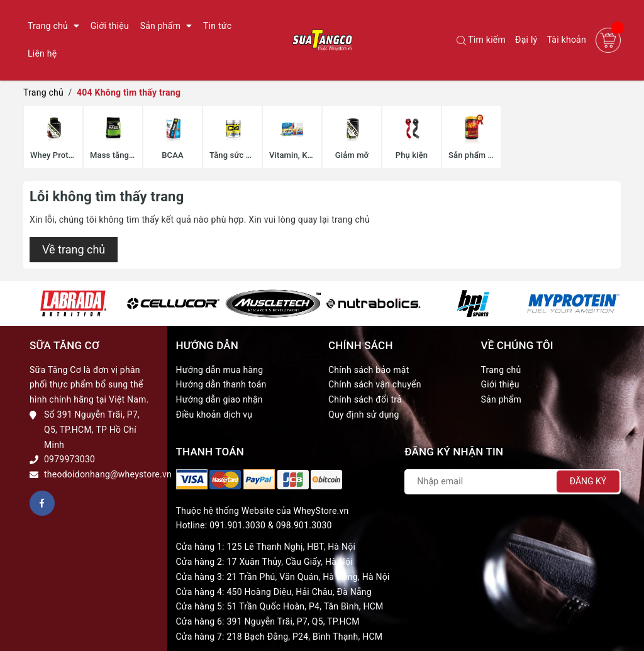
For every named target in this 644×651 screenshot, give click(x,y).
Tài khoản (567, 40)
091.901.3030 (237, 525)
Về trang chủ (74, 249)
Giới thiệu (500, 384)
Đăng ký (588, 481)
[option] (73, 303)
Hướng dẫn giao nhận (219, 399)
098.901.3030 (304, 525)
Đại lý (526, 40)
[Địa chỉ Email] (513, 482)
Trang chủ (501, 370)
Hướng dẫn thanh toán (221, 384)
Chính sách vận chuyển (375, 384)
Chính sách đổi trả (365, 399)
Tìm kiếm (481, 40)
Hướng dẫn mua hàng (220, 370)
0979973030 (69, 459)
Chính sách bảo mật (369, 370)
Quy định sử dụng (364, 415)
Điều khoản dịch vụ (214, 415)
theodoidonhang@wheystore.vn (108, 474)
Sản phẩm (502, 399)
